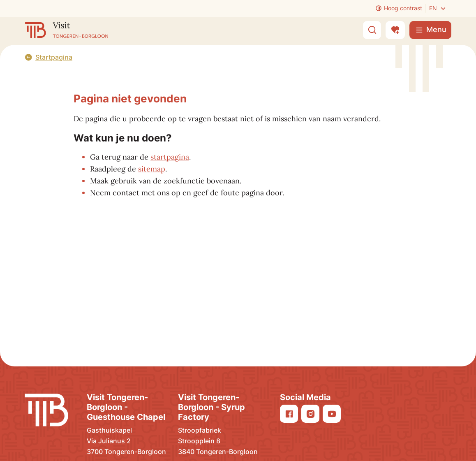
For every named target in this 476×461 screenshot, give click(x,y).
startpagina (170, 157)
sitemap (152, 169)
